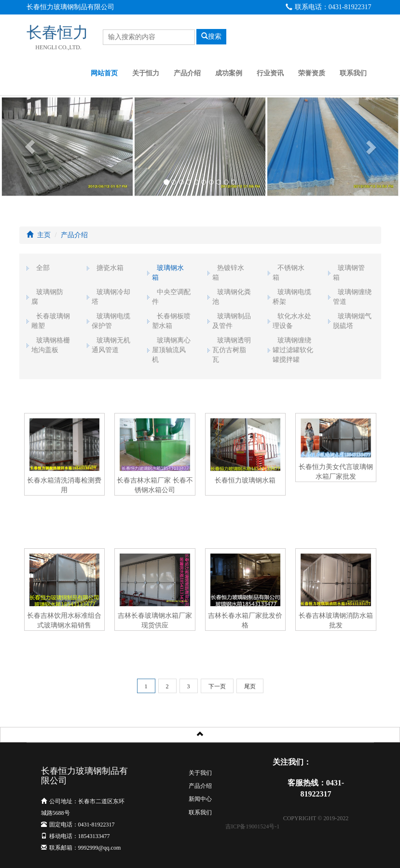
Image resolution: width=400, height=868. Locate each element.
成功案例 (229, 73)
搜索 (211, 36)
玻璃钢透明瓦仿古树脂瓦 (232, 350)
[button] (30, 147)
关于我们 (200, 773)
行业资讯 (270, 73)
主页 (44, 235)
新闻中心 (200, 799)
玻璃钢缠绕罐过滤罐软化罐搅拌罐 (293, 350)
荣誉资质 (312, 73)
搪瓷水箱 (110, 268)
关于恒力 (146, 73)
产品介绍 (187, 73)
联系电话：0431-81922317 (329, 7)
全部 (43, 268)
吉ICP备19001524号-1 (253, 826)
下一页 (217, 686)
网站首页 (104, 73)
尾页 (250, 686)
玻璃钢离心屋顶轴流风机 (171, 350)
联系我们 (353, 73)
